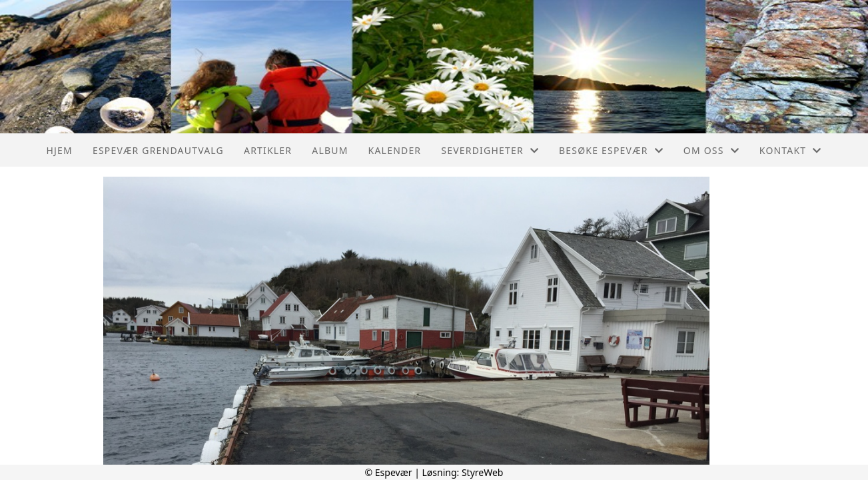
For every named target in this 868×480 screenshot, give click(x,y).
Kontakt (791, 150)
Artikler (268, 150)
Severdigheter (490, 150)
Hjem (59, 150)
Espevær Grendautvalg (158, 150)
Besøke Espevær (611, 150)
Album (330, 150)
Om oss (711, 150)
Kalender (395, 150)
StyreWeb (483, 472)
